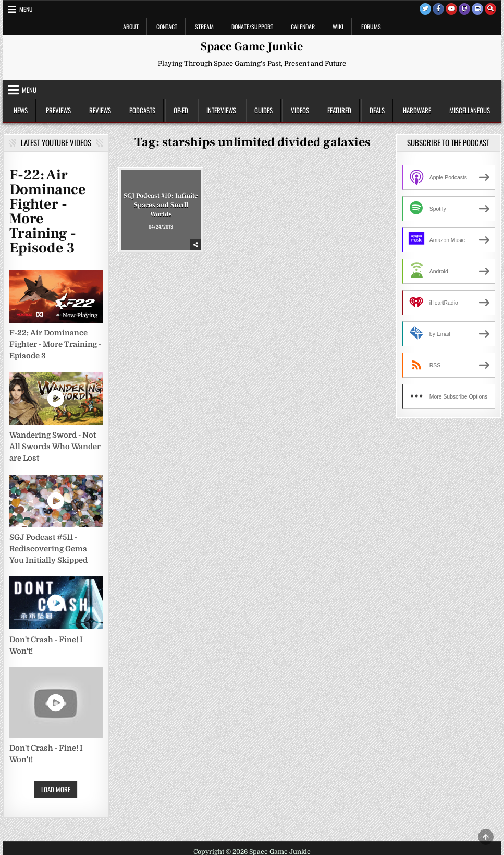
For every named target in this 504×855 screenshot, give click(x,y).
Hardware (417, 110)
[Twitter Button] (425, 9)
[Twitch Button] (464, 9)
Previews (58, 110)
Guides (263, 110)
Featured (339, 110)
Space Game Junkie (252, 46)
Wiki (338, 26)
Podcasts (142, 110)
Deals (377, 110)
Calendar (303, 26)
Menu (26, 9)
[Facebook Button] (438, 9)
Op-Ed (181, 110)
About (131, 26)
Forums (371, 26)
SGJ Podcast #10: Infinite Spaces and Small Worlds (161, 204)
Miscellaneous (470, 110)
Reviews (100, 110)
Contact (167, 26)
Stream (204, 26)
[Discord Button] (477, 9)
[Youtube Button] (451, 9)
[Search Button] (490, 9)
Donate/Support (252, 26)
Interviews (221, 110)
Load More (56, 789)
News (21, 110)
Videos (300, 110)
